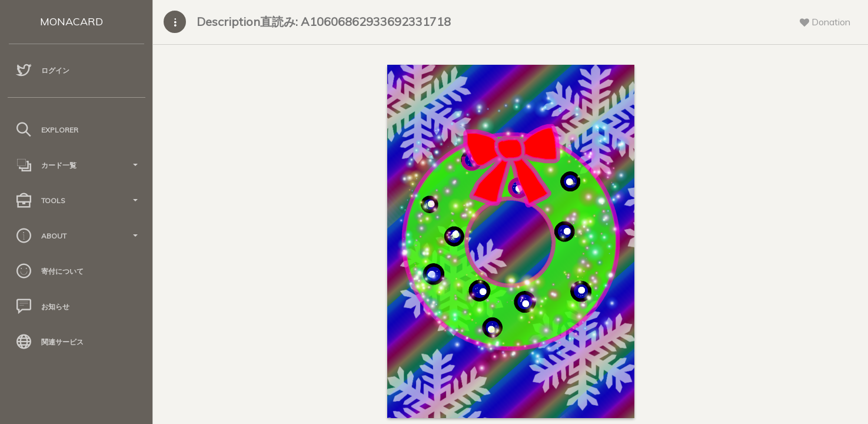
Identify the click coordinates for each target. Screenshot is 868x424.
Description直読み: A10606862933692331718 (324, 21)
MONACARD (71, 21)
